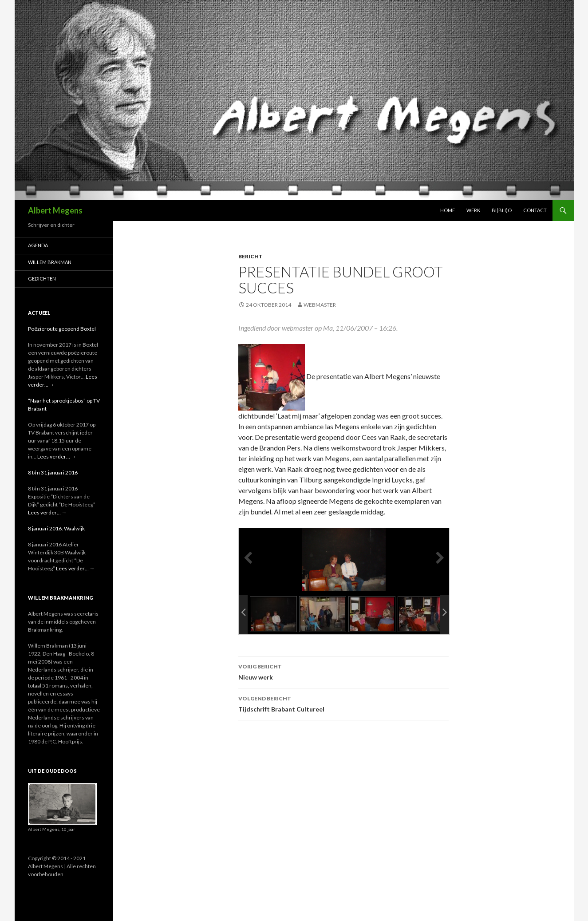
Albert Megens (55, 210)
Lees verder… (57, 457)
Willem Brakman (50, 262)
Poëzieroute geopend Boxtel (62, 329)
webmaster (320, 305)
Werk (473, 210)
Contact (535, 210)
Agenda (38, 245)
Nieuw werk (343, 671)
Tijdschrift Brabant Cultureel (343, 703)
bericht (251, 256)
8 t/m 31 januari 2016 (53, 472)
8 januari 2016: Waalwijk (56, 528)
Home (448, 210)
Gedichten (42, 279)
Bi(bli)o (502, 210)
